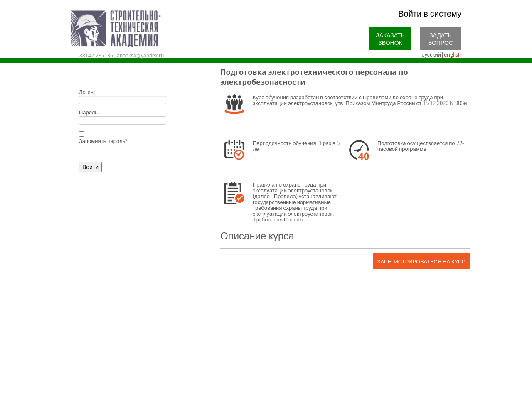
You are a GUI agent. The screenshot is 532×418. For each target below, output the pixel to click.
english (453, 54)
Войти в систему (430, 14)
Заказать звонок (390, 39)
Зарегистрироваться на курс (421, 261)
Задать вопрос (441, 39)
